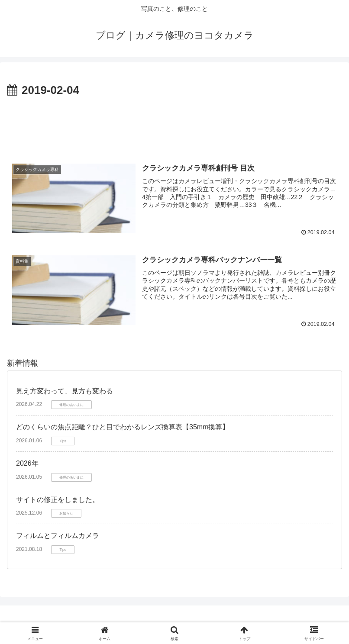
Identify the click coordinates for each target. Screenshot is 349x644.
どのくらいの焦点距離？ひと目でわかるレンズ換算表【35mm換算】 (123, 427)
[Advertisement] (174, 124)
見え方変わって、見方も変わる (65, 391)
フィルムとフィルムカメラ (58, 536)
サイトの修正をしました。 (58, 500)
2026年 (27, 463)
